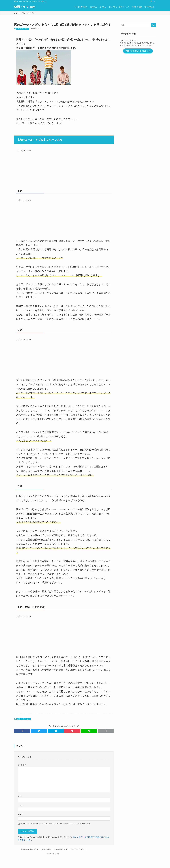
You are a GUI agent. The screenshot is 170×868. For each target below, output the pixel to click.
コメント (22, 765)
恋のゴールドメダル (23, 29)
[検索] (154, 1)
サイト (20, 815)
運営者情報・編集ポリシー (30, 849)
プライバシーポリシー (77, 849)
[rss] (151, 1)
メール (20, 805)
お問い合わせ (47, 849)
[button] (22, 731)
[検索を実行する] (153, 25)
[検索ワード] (138, 25)
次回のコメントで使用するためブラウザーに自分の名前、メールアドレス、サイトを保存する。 (56, 823)
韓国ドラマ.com (25, 7)
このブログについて (61, 849)
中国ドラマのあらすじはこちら (138, 51)
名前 (20, 796)
